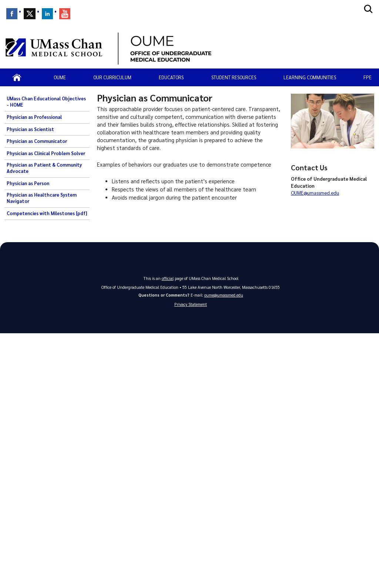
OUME (60, 77)
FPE (368, 77)
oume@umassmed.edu (224, 295)
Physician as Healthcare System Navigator (42, 198)
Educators (171, 77)
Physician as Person (28, 183)
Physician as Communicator (37, 141)
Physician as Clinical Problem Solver (46, 153)
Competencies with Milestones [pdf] (47, 213)
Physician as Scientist (30, 129)
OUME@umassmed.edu (315, 193)
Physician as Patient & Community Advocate (44, 168)
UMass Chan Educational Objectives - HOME (46, 102)
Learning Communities (310, 77)
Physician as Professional (34, 117)
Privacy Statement (191, 305)
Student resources (234, 77)
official (168, 278)
